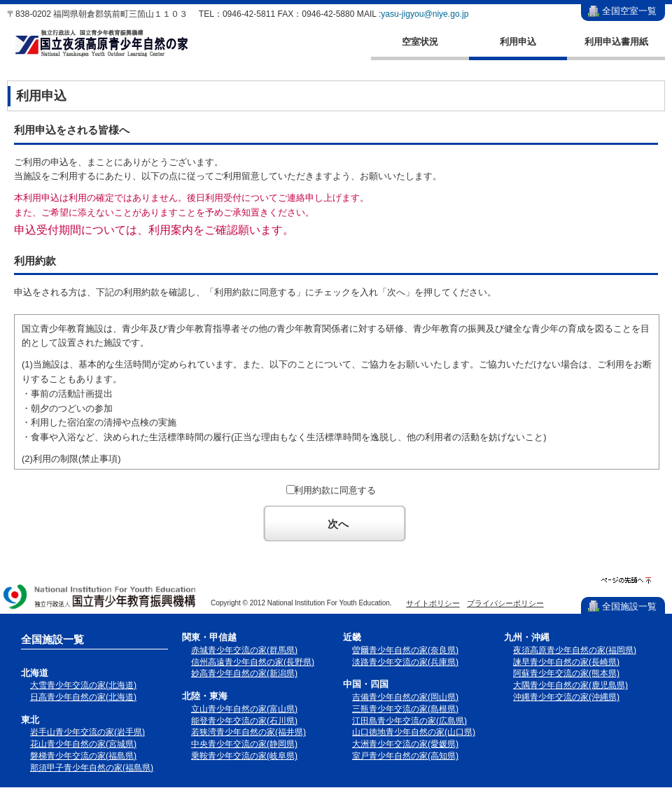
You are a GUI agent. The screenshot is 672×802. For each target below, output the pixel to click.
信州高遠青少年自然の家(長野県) (253, 662)
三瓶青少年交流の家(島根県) (405, 709)
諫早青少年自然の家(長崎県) (566, 662)
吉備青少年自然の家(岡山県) (405, 697)
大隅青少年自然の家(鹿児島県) (570, 685)
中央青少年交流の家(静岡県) (244, 744)
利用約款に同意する (335, 490)
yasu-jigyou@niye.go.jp (425, 14)
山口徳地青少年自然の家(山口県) (414, 732)
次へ (338, 524)
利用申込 (518, 42)
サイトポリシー (433, 603)
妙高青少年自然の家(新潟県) (244, 673)
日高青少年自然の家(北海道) (83, 697)
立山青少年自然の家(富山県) (244, 709)
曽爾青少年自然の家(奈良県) (405, 650)
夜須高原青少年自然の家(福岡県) (575, 650)
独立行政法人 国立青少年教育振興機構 (100, 598)
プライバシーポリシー (505, 603)
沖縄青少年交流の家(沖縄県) (566, 697)
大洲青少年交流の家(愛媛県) (405, 744)
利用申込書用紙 (616, 42)
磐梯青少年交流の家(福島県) (83, 756)
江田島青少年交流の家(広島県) (409, 721)
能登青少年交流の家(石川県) (244, 721)
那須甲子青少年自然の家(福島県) (92, 768)
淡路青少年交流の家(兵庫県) (405, 662)
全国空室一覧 (629, 11)
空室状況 (420, 42)
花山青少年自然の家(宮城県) (83, 744)
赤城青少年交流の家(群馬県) (244, 650)
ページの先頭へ (626, 581)
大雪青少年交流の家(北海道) (83, 685)
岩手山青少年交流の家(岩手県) (87, 732)
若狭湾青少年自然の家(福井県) (248, 732)
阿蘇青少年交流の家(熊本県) (566, 673)
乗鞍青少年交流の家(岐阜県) (244, 756)
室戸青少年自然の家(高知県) (405, 756)
